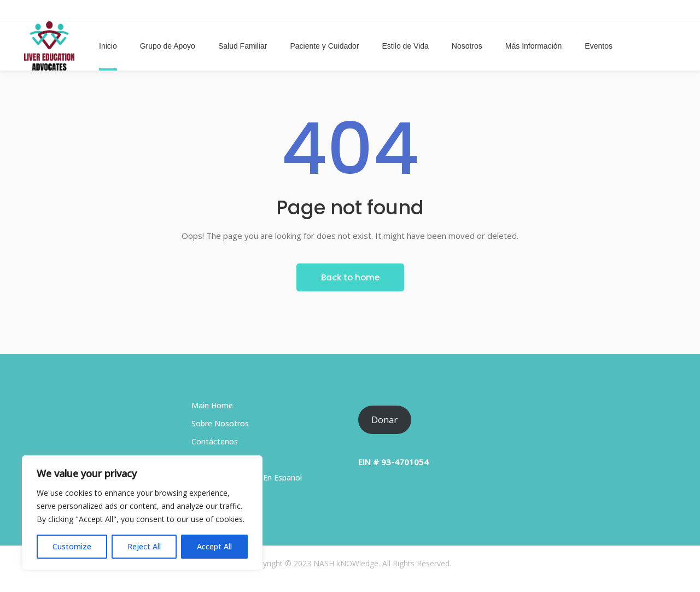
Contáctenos (215, 441)
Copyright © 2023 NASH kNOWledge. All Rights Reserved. (350, 563)
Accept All (214, 546)
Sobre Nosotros (220, 423)
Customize (72, 546)
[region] (142, 513)
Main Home (212, 405)
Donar (384, 420)
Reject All (144, 546)
